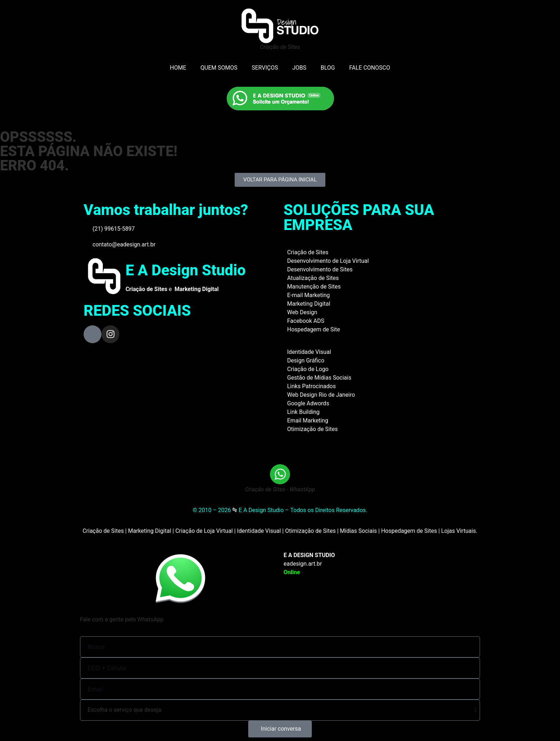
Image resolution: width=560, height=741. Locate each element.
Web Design (302, 312)
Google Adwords (308, 403)
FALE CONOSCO (370, 68)
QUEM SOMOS (219, 68)
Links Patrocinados (311, 386)
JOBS (299, 68)
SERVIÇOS (265, 68)
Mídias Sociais (359, 531)
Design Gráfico (306, 361)
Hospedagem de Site (314, 329)
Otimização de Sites (312, 429)
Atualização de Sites (313, 278)
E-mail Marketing (308, 295)
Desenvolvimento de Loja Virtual (328, 261)
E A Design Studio (186, 270)
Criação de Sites (308, 252)
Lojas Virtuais (458, 531)
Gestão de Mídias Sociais (319, 378)
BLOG (328, 68)
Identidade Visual (309, 352)
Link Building (303, 412)
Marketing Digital (309, 304)
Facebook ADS (306, 321)
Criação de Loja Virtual (204, 531)
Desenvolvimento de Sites (320, 269)
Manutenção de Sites (314, 287)
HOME (178, 68)
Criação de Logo (308, 369)
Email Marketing (308, 420)
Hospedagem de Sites (409, 531)
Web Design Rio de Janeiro (321, 395)
